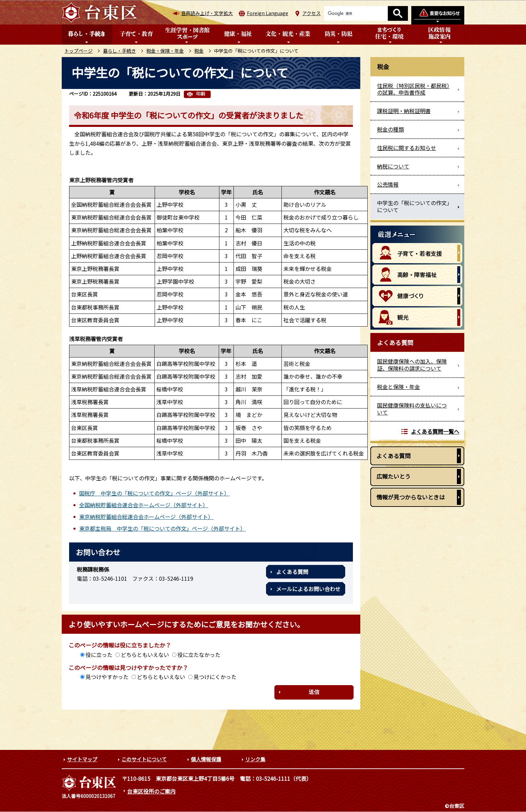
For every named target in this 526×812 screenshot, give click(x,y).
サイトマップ (82, 759)
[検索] (356, 13)
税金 (199, 51)
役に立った (99, 655)
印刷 (201, 94)
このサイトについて (144, 759)
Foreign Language (268, 13)
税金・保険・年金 (165, 51)
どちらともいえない (145, 655)
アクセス (311, 13)
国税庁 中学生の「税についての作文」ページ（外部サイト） (154, 493)
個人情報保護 (206, 759)
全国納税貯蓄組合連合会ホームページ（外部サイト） (144, 505)
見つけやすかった (107, 677)
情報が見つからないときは (411, 497)
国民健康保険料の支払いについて (412, 409)
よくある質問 (292, 572)
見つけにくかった (215, 677)
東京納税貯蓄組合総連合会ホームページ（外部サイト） (146, 517)
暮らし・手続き (119, 51)
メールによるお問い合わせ (308, 589)
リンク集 (255, 759)
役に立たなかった (199, 655)
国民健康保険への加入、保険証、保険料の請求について (412, 365)
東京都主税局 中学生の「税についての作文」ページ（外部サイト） (162, 528)
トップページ (78, 51)
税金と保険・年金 (399, 387)
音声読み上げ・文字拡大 (207, 13)
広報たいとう (393, 476)
